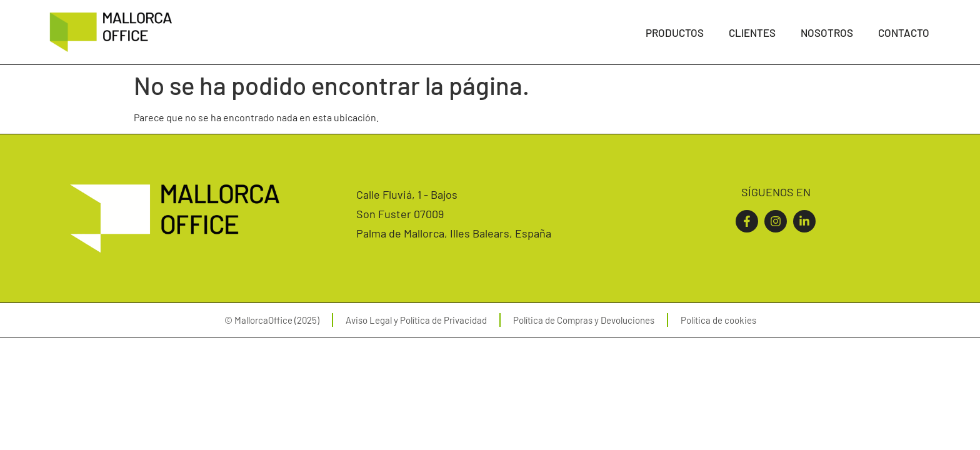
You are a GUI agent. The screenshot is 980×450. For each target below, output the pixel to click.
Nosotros (827, 32)
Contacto (904, 32)
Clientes (752, 32)
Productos (675, 32)
